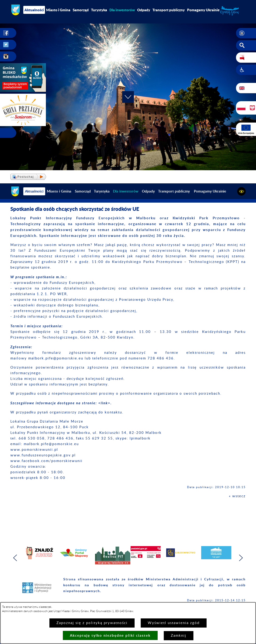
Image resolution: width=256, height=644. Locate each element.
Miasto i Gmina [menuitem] (58, 10)
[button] (246, 33)
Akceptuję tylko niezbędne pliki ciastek (110, 635)
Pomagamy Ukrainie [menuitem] (203, 10)
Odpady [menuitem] (144, 10)
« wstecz (237, 496)
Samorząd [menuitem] (81, 10)
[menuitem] (122, 10)
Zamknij (179, 636)
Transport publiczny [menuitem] (169, 10)
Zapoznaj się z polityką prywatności (92, 623)
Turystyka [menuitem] (99, 10)
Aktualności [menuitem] (34, 10)
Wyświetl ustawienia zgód (174, 623)
